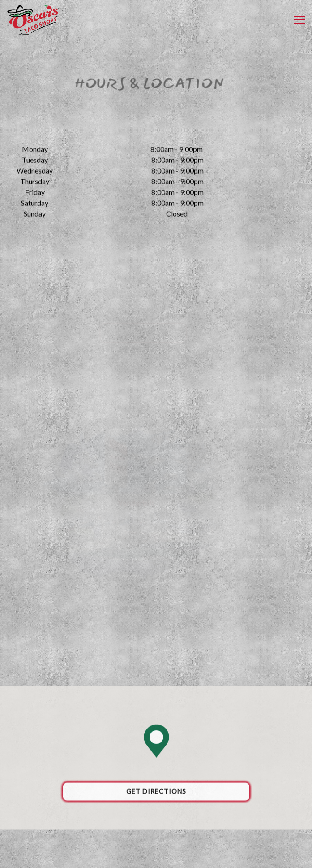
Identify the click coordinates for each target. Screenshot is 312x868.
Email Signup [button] (156, 856)
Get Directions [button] (156, 793)
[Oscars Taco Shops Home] (34, 20)
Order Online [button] (156, 836)
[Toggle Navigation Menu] (299, 20)
